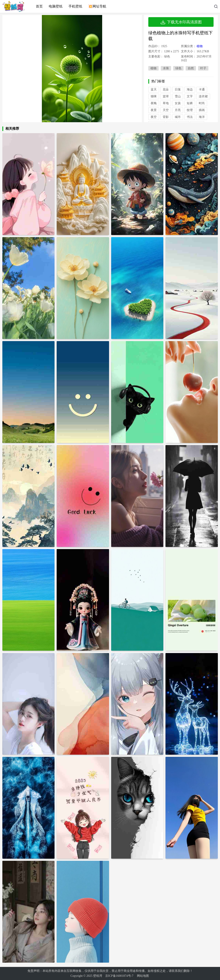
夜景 (154, 110)
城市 (178, 117)
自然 (191, 68)
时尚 (202, 103)
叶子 (203, 68)
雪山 (178, 96)
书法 (190, 117)
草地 (166, 103)
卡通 (202, 90)
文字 (190, 96)
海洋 (202, 117)
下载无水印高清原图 (181, 22)
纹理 (190, 110)
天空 (166, 110)
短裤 (190, 103)
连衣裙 (203, 96)
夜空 (154, 117)
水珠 (166, 68)
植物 (200, 46)
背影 (166, 117)
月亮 (178, 110)
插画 (202, 110)
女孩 (178, 103)
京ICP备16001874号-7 (119, 976)
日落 (178, 90)
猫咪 (154, 96)
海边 (190, 90)
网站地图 (143, 976)
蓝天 (154, 90)
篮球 (166, 96)
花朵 (166, 90)
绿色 (178, 68)
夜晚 (154, 103)
